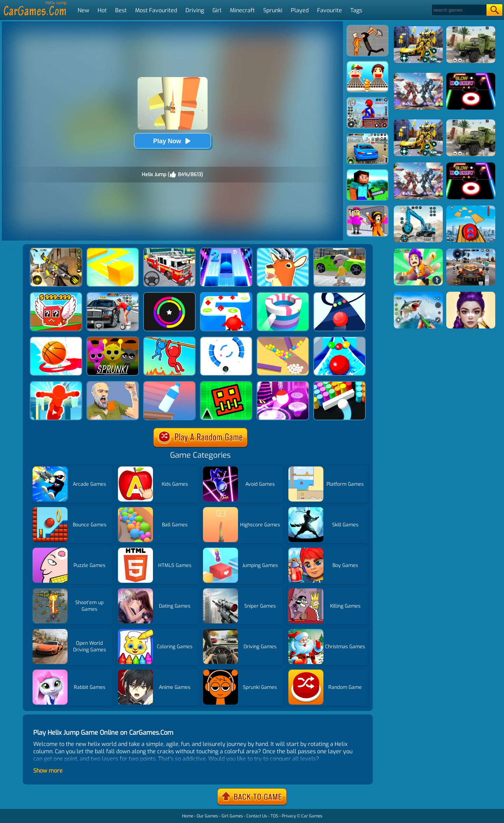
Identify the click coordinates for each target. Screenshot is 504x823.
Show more (48, 771)
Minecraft (242, 10)
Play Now (172, 141)
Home (188, 816)
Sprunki (273, 10)
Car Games (312, 816)
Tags (356, 10)
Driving (195, 10)
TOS (274, 816)
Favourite (330, 10)
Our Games (207, 816)
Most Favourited (156, 10)
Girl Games (232, 816)
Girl (217, 10)
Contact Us (257, 816)
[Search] (459, 10)
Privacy (289, 816)
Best (121, 10)
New (83, 10)
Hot (102, 10)
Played (300, 10)
